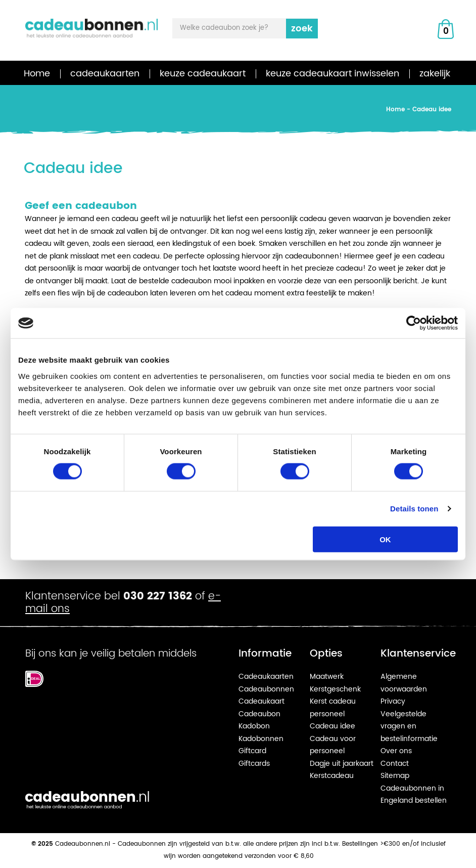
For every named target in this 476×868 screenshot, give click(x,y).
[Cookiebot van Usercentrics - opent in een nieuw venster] (414, 323)
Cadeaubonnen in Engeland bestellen (414, 795)
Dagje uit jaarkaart (342, 764)
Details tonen (414, 509)
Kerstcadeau (332, 776)
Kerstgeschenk (335, 689)
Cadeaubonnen (266, 689)
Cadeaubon (259, 714)
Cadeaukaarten (266, 677)
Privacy (393, 701)
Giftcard (252, 751)
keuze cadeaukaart (203, 74)
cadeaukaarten (105, 74)
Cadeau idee (332, 726)
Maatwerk (327, 677)
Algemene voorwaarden (404, 683)
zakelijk (435, 74)
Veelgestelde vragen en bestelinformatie (409, 726)
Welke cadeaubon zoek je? (224, 28)
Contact (395, 764)
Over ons (396, 751)
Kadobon (254, 726)
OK (385, 539)
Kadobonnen (261, 739)
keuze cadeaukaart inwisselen (332, 74)
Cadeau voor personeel (333, 745)
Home (37, 74)
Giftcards (254, 764)
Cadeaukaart (261, 701)
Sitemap (395, 776)
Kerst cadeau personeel (333, 708)
